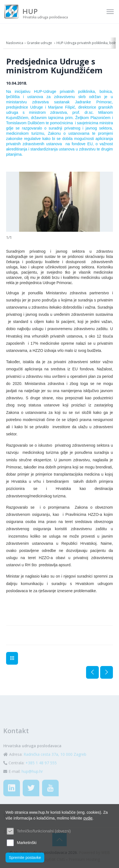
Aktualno (12, 658)
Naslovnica (15, 43)
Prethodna (92, 672)
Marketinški (27, 843)
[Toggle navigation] (111, 12)
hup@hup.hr (32, 780)
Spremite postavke (25, 858)
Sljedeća (107, 672)
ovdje (88, 818)
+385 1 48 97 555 (41, 771)
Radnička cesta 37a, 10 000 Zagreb (55, 763)
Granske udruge (40, 43)
